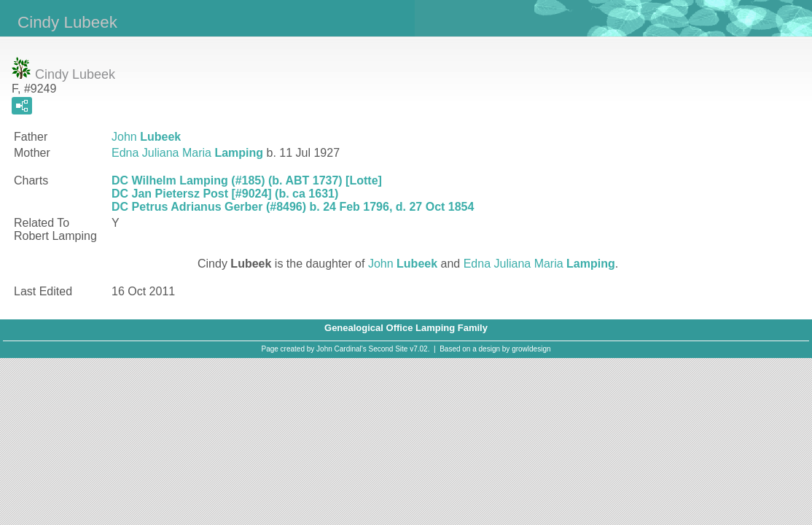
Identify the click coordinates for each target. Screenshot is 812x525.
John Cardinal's (341, 349)
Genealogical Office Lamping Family (406, 328)
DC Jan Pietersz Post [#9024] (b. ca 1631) (225, 194)
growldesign (531, 349)
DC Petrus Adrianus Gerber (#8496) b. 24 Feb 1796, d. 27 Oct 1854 (293, 207)
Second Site (389, 349)
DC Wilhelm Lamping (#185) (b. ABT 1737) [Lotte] (247, 180)
